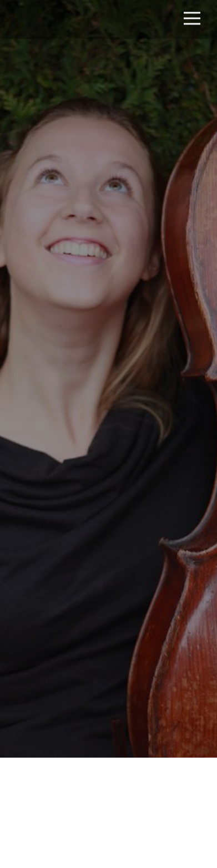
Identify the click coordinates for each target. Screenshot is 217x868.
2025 (129, 687)
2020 (183, 671)
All (51, 671)
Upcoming (81, 671)
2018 (137, 671)
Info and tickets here (109, 827)
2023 (105, 687)
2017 (115, 671)
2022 (82, 687)
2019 (160, 671)
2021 (58, 687)
